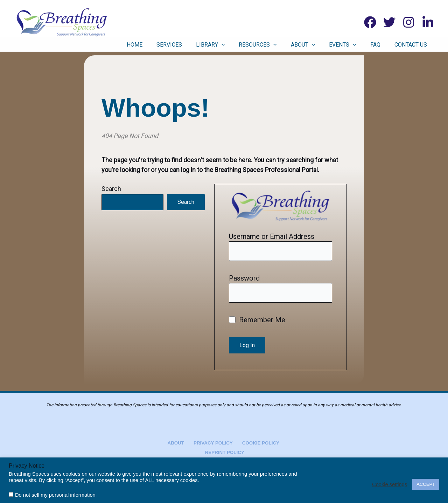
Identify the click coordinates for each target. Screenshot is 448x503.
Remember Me (257, 322)
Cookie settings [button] (390, 484)
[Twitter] (389, 22)
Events (357, 45)
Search (111, 189)
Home (175, 45)
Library (240, 45)
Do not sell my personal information (55, 495)
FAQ (384, 45)
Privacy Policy (212, 442)
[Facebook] (370, 22)
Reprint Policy (225, 452)
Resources (282, 45)
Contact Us (414, 45)
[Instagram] (409, 22)
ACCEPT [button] (426, 484)
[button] (251, 45)
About (322, 45)
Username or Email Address (272, 236)
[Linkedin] (428, 22)
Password (244, 279)
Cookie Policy (257, 442)
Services (204, 45)
